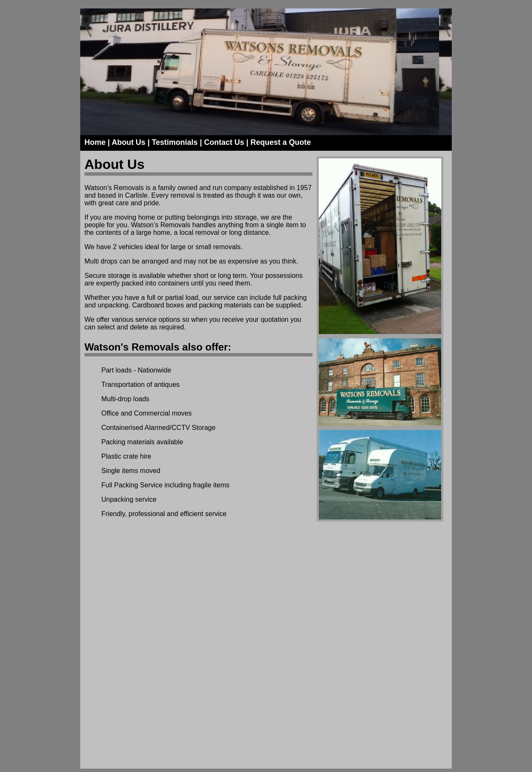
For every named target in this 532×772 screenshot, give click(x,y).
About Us (128, 142)
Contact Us (224, 142)
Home (95, 142)
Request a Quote (281, 142)
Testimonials (175, 142)
